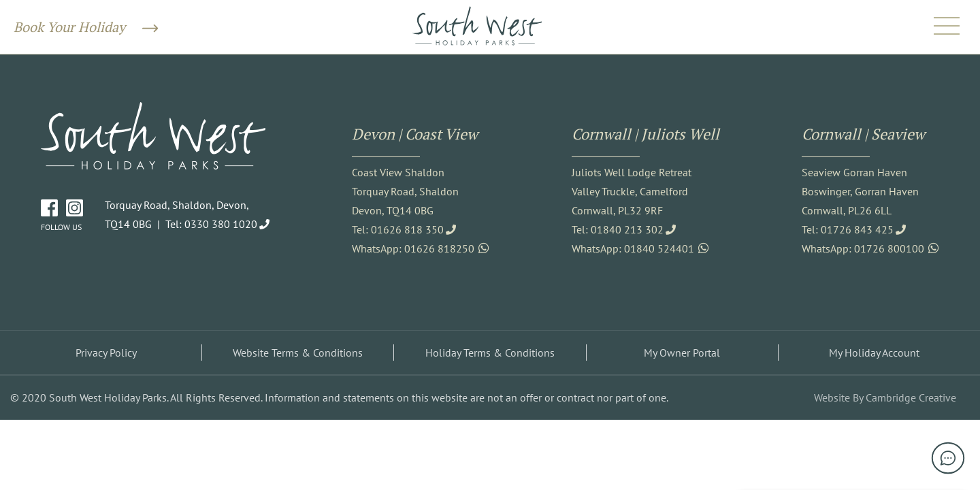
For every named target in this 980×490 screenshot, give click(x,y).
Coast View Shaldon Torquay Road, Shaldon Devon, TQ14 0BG (405, 191)
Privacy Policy (106, 353)
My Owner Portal (682, 353)
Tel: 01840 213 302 (618, 229)
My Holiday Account (874, 353)
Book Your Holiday (86, 27)
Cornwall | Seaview (863, 134)
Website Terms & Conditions (298, 353)
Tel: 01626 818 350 (398, 229)
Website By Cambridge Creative (885, 397)
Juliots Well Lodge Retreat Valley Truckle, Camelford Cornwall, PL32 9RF (632, 191)
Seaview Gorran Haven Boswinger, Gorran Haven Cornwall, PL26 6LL (860, 191)
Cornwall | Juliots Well (646, 134)
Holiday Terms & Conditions (490, 353)
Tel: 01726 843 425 (848, 229)
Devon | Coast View (415, 134)
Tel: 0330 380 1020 (211, 224)
